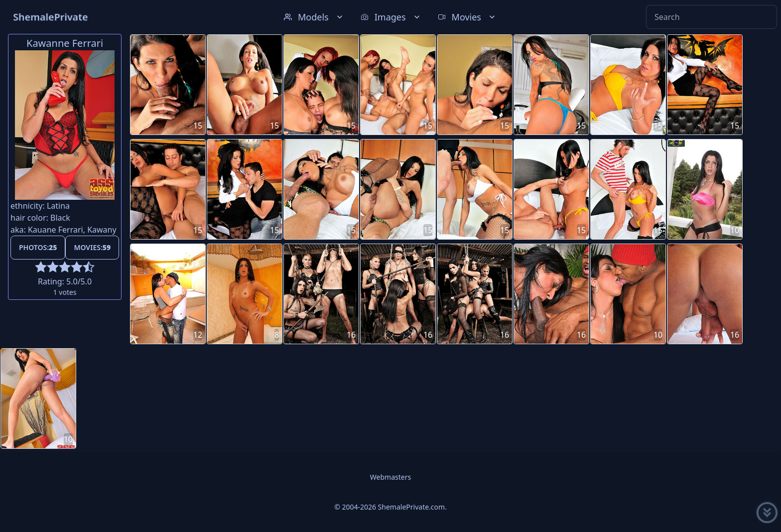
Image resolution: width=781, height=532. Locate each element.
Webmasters (390, 477)
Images (391, 17)
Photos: (38, 247)
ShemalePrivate (51, 17)
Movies (467, 17)
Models (314, 17)
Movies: (92, 247)
